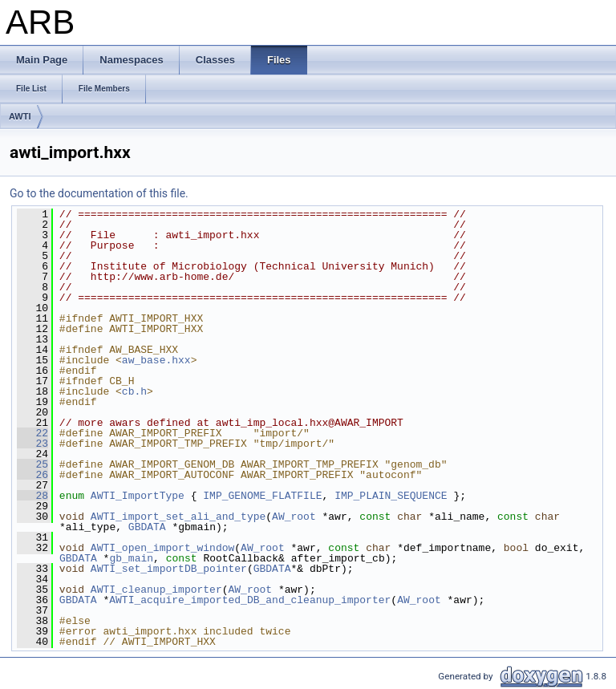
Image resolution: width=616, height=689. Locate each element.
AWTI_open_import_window (162, 548)
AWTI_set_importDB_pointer (169, 569)
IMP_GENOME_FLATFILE (262, 496)
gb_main (131, 558)
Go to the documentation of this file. (99, 193)
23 (32, 444)
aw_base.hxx (156, 360)
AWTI (20, 116)
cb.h (134, 391)
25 (32, 464)
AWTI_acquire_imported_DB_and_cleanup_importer (250, 600)
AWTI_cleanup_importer (156, 590)
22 (32, 433)
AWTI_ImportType (138, 496)
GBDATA (147, 527)
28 (32, 496)
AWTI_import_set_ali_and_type (178, 517)
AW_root (294, 517)
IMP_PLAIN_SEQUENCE (391, 496)
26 (32, 475)
